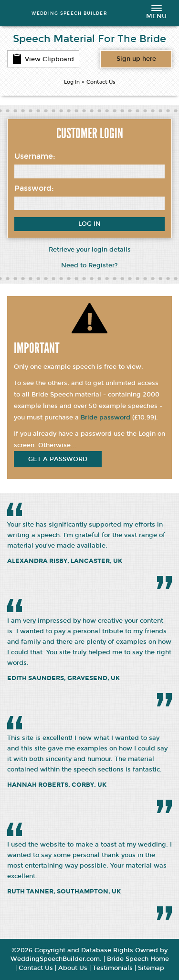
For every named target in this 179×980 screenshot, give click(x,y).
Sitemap (151, 968)
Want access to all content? (136, 59)
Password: (34, 188)
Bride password (105, 418)
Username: (35, 156)
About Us (73, 968)
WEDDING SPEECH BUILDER (69, 13)
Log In (72, 82)
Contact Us (101, 82)
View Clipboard (43, 59)
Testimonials (113, 968)
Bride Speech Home (138, 959)
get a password (58, 459)
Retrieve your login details (90, 250)
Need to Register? (89, 265)
